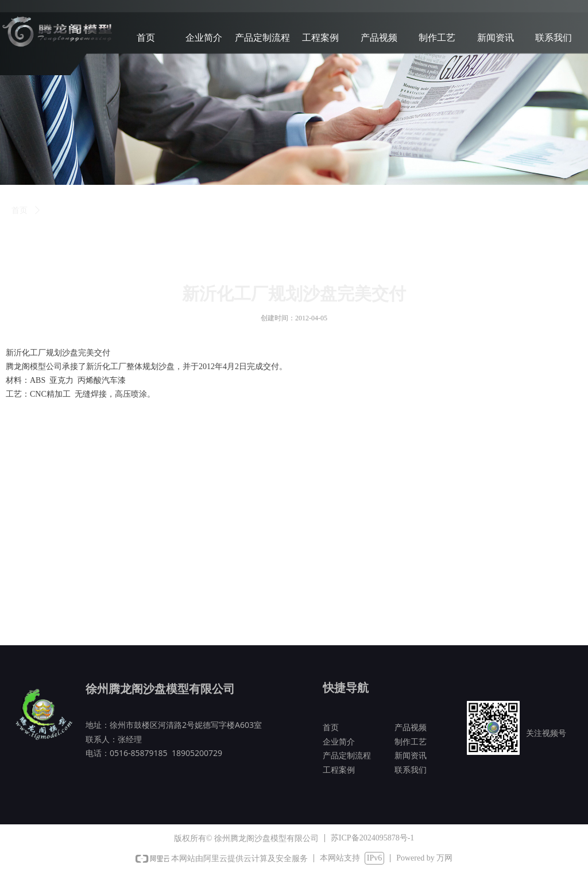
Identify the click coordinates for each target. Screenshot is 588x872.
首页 (20, 210)
